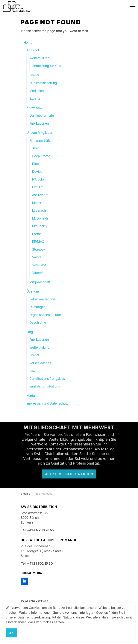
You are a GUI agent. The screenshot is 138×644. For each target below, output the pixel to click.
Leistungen (38, 307)
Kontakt (32, 396)
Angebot (33, 50)
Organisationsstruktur (45, 315)
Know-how (34, 108)
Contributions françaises (47, 379)
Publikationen (39, 123)
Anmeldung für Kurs (47, 66)
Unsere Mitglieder (40, 133)
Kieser (37, 203)
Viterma (38, 273)
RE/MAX (38, 242)
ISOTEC (38, 187)
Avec (36, 148)
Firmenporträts (40, 141)
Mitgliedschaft (40, 282)
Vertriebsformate (42, 116)
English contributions (45, 386)
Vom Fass (39, 265)
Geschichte (38, 323)
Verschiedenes (40, 363)
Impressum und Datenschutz (48, 403)
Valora (37, 257)
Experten (36, 99)
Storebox (39, 250)
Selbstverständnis (43, 299)
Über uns (33, 291)
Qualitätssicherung (43, 83)
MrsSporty (40, 226)
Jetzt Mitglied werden (69, 468)
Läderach (39, 211)
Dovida (37, 172)
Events (34, 75)
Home (28, 43)
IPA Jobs (38, 179)
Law (32, 371)
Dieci (36, 164)
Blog (30, 332)
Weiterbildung (40, 58)
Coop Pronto (41, 156)
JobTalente (40, 195)
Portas (37, 234)
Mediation (37, 91)
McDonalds (40, 218)
